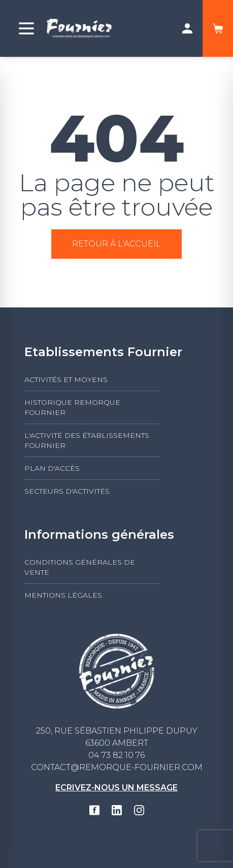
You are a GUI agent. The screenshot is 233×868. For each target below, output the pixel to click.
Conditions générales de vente (80, 567)
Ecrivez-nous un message (117, 788)
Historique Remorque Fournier (72, 407)
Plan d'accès (52, 468)
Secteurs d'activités (67, 491)
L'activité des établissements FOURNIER (87, 440)
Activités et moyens (66, 379)
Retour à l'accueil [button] (117, 244)
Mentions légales (63, 595)
